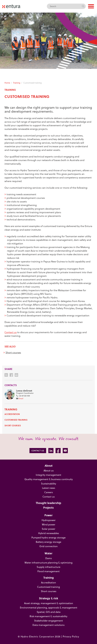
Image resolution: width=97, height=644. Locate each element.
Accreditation (12, 414)
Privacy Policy (71, 637)
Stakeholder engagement (48, 621)
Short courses (13, 353)
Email (21, 398)
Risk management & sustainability (48, 616)
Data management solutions (48, 625)
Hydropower (49, 520)
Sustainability (49, 484)
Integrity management (48, 475)
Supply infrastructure (48, 567)
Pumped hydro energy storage (48, 538)
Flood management (48, 571)
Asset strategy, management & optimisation (49, 603)
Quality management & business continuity (49, 479)
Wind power (49, 524)
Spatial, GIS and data (49, 612)
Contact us (11, 332)
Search (83, 6)
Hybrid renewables (49, 533)
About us (49, 471)
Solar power (48, 529)
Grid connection (48, 546)
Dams (49, 558)
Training (17, 83)
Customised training (16, 420)
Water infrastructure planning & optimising (48, 563)
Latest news (49, 488)
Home (7, 83)
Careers (49, 492)
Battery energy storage (48, 542)
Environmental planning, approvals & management (49, 608)
